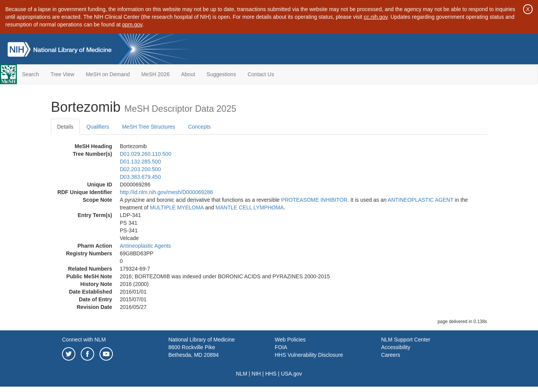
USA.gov (291, 374)
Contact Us (261, 74)
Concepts (199, 127)
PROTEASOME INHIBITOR (314, 200)
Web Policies (290, 340)
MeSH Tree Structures (149, 127)
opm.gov (132, 24)
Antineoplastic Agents (145, 246)
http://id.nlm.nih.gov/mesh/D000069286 (166, 192)
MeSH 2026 (155, 74)
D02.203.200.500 (140, 169)
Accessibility (396, 347)
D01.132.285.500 (140, 162)
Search (31, 74)
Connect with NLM (84, 340)
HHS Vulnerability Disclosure (309, 355)
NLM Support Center (406, 340)
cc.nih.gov (376, 17)
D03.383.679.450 (140, 177)
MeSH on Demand (108, 74)
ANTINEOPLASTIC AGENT (421, 200)
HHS (271, 374)
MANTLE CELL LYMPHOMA (249, 207)
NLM (242, 374)
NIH (256, 374)
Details (65, 127)
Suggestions (221, 74)
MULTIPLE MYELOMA (177, 207)
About (188, 74)
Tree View (62, 74)
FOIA (281, 347)
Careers (391, 355)
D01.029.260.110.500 (146, 154)
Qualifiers (98, 127)
